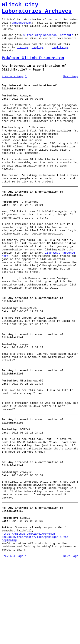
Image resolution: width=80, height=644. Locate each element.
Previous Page (12, 87)
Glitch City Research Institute (48, 41)
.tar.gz (23, 55)
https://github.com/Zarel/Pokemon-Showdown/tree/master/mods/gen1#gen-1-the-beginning (36, 618)
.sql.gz (37, 55)
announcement (22, 26)
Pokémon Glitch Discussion (33, 67)
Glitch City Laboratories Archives (37, 9)
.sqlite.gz (60, 55)
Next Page (71, 87)
